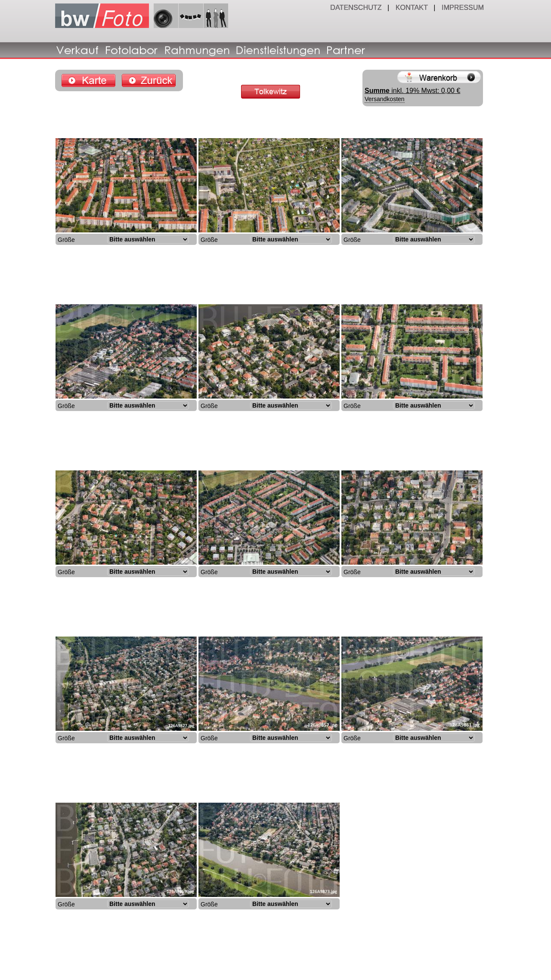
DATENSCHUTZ (357, 7)
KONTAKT (412, 7)
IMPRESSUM (464, 7)
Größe (66, 240)
